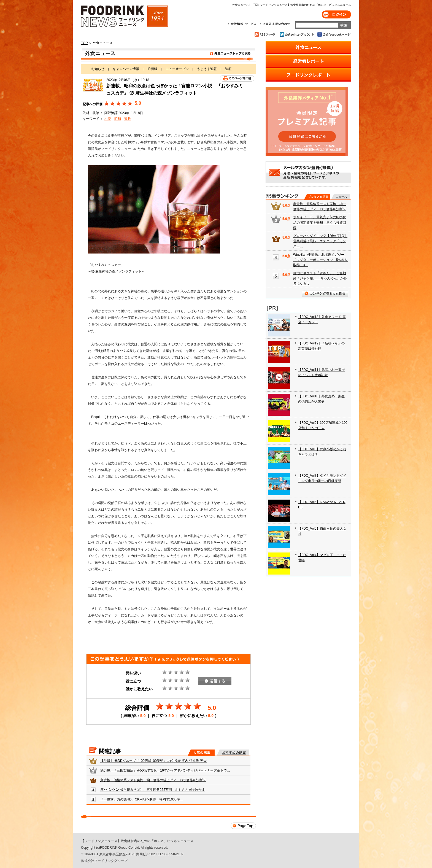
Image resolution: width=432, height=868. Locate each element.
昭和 (118, 119)
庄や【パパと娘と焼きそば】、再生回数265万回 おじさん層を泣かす (153, 790)
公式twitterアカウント (297, 34)
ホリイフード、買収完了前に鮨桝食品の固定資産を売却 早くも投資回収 (320, 222)
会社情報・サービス (243, 24)
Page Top (243, 826)
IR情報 (152, 69)
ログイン (336, 14)
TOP (84, 43)
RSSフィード (266, 34)
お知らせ (98, 69)
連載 (128, 119)
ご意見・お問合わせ (275, 24)
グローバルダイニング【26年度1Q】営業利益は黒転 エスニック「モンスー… (320, 241)
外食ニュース (168, 55)
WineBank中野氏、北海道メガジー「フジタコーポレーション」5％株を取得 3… (321, 260)
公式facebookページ (334, 34)
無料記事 (340, 197)
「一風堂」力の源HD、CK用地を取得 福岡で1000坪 (142, 799)
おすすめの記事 (233, 753)
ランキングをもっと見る (325, 293)
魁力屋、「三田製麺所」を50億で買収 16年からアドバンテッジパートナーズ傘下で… (165, 770)
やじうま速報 (207, 69)
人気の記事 (201, 753)
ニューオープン (177, 69)
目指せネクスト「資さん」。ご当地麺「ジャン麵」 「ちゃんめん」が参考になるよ (320, 278)
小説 (108, 119)
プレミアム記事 (317, 197)
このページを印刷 (237, 78)
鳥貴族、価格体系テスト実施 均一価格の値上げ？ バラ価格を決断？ (153, 780)
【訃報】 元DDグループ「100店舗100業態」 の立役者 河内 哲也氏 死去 (153, 761)
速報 (228, 69)
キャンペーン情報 (126, 69)
